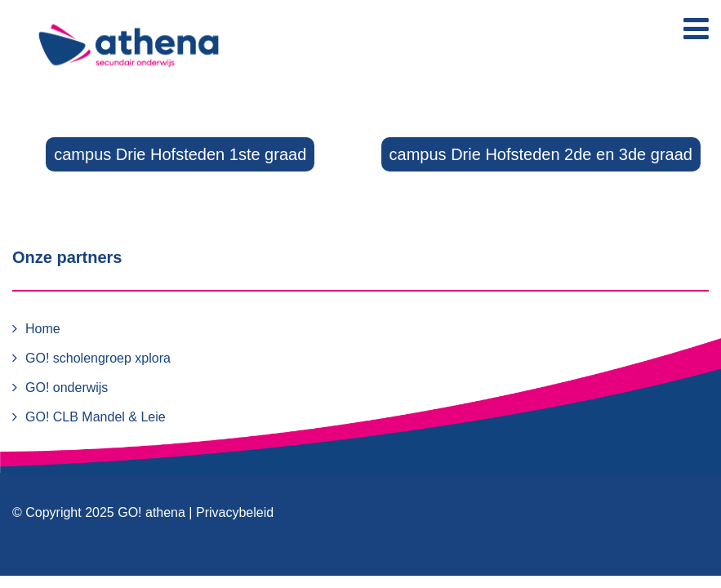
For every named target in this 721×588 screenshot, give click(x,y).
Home (43, 329)
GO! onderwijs (67, 388)
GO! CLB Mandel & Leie (96, 417)
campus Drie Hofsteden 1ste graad (180, 154)
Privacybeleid (235, 512)
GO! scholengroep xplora (98, 358)
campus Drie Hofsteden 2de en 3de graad (541, 154)
